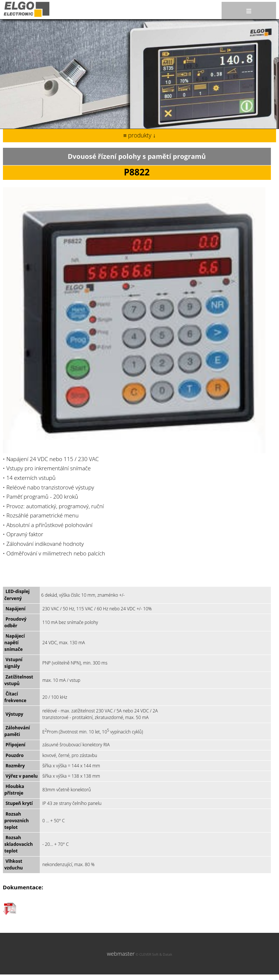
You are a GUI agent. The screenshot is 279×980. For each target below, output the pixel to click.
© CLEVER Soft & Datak (153, 954)
